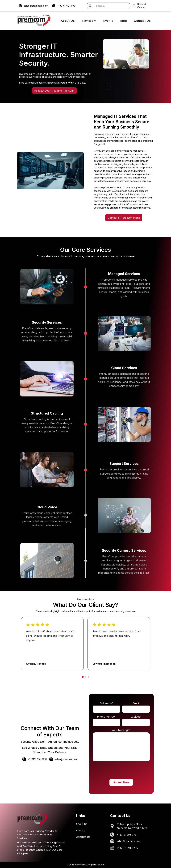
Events (108, 21)
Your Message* (121, 730)
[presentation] (122, 771)
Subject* (136, 717)
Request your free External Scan (54, 91)
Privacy (80, 830)
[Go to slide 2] (86, 677)
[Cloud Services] (86, 379)
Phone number (106, 717)
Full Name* (106, 703)
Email (136, 703)
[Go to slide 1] (83, 677)
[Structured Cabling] (86, 424)
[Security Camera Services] (86, 561)
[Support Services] (86, 470)
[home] (34, 21)
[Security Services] (86, 333)
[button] (89, 21)
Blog (124, 21)
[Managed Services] (86, 287)
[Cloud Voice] (86, 515)
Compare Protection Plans (124, 218)
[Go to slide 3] (88, 677)
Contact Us (142, 21)
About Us (68, 21)
